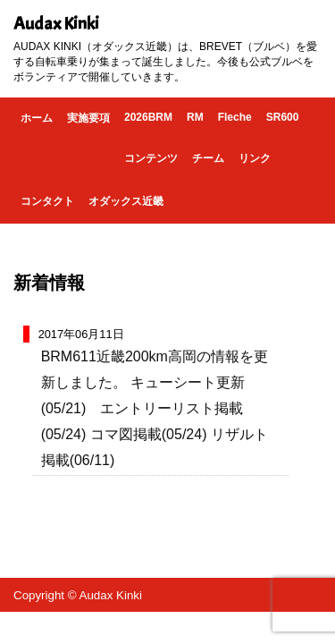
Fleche (235, 117)
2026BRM (148, 117)
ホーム (37, 118)
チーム (208, 158)
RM (195, 117)
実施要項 (88, 118)
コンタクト (47, 201)
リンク (255, 158)
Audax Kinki (56, 24)
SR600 (283, 117)
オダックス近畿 (126, 201)
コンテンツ (151, 158)
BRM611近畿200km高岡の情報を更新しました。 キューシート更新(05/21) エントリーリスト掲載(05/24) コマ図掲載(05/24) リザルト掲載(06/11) (155, 408)
